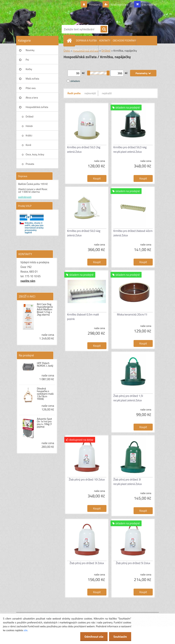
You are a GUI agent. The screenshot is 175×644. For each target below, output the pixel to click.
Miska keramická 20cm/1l (132, 314)
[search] (104, 29)
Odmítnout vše (93, 637)
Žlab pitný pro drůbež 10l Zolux (87, 479)
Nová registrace (119, 5)
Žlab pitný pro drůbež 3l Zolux (87, 563)
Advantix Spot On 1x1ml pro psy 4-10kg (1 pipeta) (44, 423)
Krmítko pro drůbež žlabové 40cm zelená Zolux (133, 233)
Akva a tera (32, 97)
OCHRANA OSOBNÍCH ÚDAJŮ (84, 50)
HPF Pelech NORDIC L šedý (45, 364)
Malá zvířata (32, 79)
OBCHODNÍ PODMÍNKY (124, 41)
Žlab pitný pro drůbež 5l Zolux (133, 563)
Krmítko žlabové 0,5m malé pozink (83, 317)
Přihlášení (92, 5)
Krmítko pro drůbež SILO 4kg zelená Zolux (84, 233)
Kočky (29, 69)
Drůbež (30, 116)
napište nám (28, 281)
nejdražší (107, 93)
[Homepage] (70, 41)
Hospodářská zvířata (37, 107)
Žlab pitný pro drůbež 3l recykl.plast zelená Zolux (128, 482)
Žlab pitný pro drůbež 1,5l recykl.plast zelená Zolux (128, 398)
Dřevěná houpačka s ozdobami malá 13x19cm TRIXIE (45, 394)
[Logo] (109, 12)
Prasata (30, 164)
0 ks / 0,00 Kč (149, 5)
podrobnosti (25, 197)
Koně (28, 145)
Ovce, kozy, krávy (35, 154)
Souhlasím (120, 637)
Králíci (29, 135)
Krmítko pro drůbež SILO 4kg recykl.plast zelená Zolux (130, 149)
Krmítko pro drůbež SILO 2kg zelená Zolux (84, 149)
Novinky (30, 50)
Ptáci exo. (31, 88)
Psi (27, 60)
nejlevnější (90, 93)
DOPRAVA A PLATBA (86, 41)
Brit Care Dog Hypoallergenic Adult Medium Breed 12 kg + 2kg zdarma (45, 309)
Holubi (29, 126)
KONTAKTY (105, 41)
